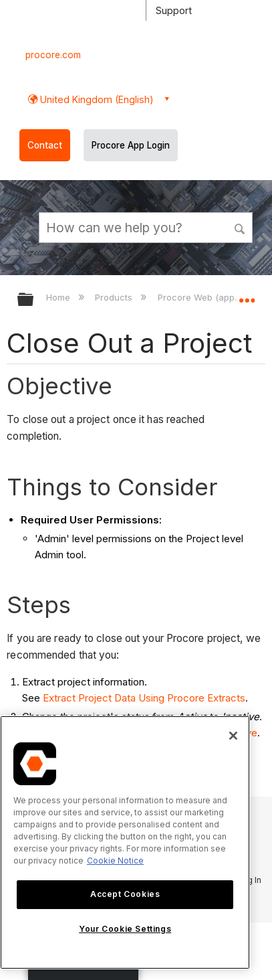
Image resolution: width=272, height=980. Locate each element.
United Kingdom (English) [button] (96, 99)
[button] (241, 227)
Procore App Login (131, 145)
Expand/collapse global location (247, 295)
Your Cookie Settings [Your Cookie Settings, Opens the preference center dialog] (125, 929)
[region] (125, 842)
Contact (45, 145)
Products (115, 297)
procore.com (53, 55)
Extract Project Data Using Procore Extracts (144, 698)
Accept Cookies (125, 894)
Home (59, 297)
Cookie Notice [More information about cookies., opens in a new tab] (115, 861)
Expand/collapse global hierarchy (34, 300)
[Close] (233, 736)
